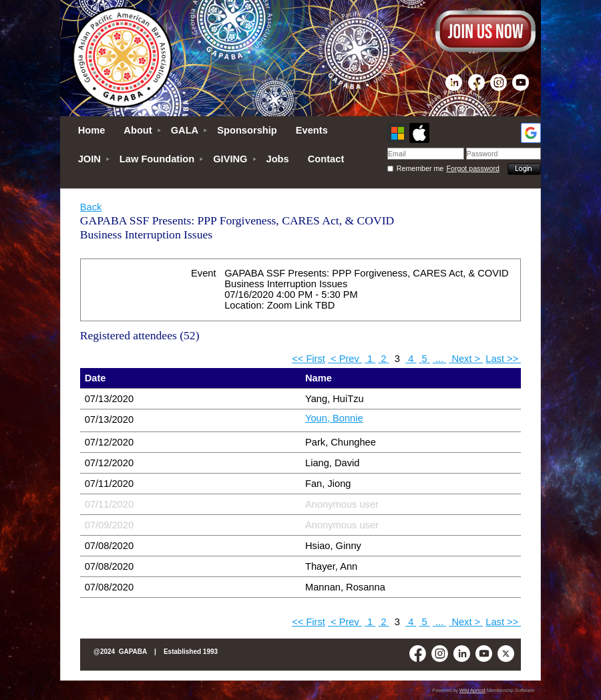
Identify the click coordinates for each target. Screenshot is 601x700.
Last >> (503, 359)
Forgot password (473, 168)
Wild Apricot (472, 690)
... (439, 359)
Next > (466, 359)
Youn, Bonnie (334, 418)
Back (91, 207)
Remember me (420, 168)
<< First (309, 359)
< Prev (345, 359)
